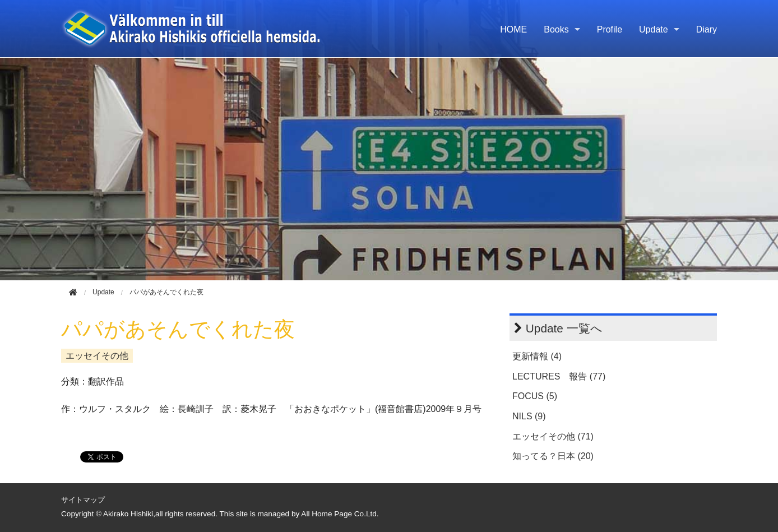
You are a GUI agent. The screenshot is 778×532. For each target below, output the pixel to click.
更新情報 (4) (537, 356)
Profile (610, 29)
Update (654, 29)
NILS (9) (529, 416)
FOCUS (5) (535, 396)
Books (556, 29)
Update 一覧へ (564, 328)
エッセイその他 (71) (553, 436)
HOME (513, 29)
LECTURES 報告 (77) (559, 376)
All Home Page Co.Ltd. (340, 514)
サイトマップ (83, 500)
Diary (707, 29)
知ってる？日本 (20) (553, 456)
